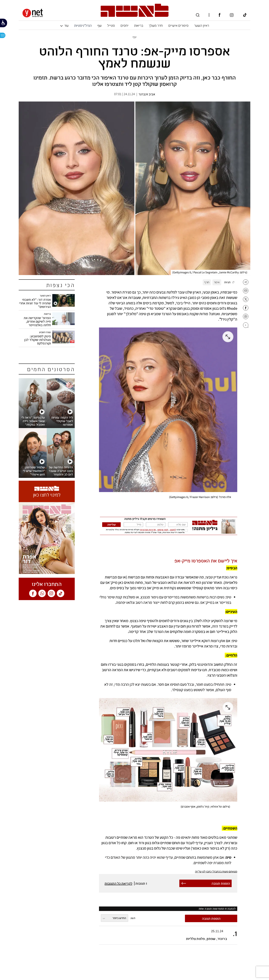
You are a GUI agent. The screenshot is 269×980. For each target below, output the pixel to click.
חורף (207, 282)
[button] (168, 935)
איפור (217, 282)
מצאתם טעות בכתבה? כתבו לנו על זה (216, 871)
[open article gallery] (134, 189)
